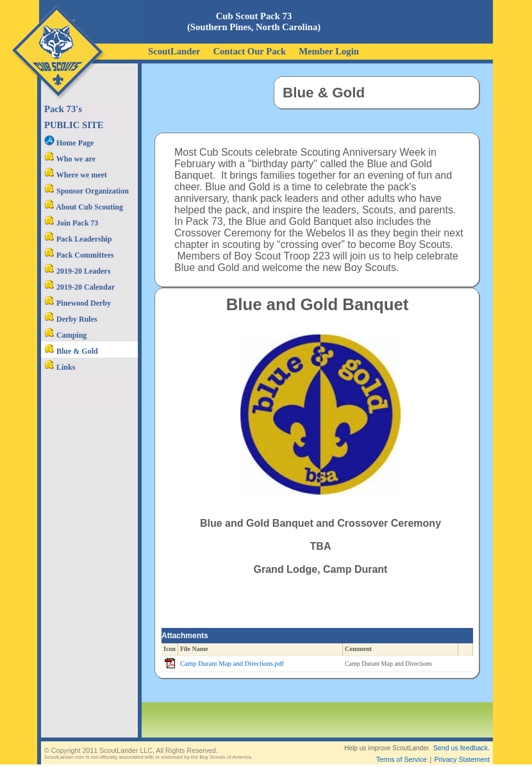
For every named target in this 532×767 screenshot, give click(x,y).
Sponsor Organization (87, 191)
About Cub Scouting (84, 207)
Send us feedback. (461, 748)
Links (60, 367)
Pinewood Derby (78, 303)
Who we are (70, 159)
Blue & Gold (71, 351)
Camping (65, 335)
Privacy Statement (462, 759)
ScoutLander (174, 51)
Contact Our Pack (249, 51)
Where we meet (76, 175)
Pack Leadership (78, 239)
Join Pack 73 (71, 223)
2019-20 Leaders (77, 271)
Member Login (329, 51)
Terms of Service (402, 759)
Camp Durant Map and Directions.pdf (232, 664)
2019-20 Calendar (79, 287)
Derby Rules (71, 319)
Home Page (69, 143)
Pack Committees (79, 255)
